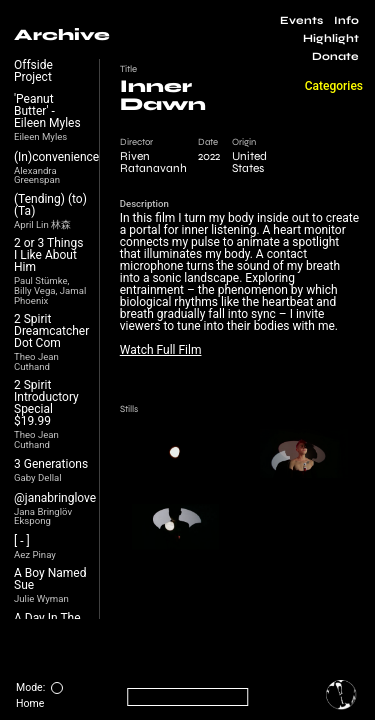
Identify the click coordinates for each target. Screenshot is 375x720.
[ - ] (22, 541)
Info (346, 20)
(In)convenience (56, 157)
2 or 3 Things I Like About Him (48, 255)
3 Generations (51, 464)
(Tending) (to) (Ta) (50, 205)
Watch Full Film (161, 350)
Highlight (331, 38)
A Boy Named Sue (50, 579)
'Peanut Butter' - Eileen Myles (47, 111)
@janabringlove (55, 498)
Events (301, 20)
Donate (335, 56)
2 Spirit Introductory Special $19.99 (46, 403)
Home (30, 703)
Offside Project (33, 71)
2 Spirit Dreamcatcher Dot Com (51, 331)
